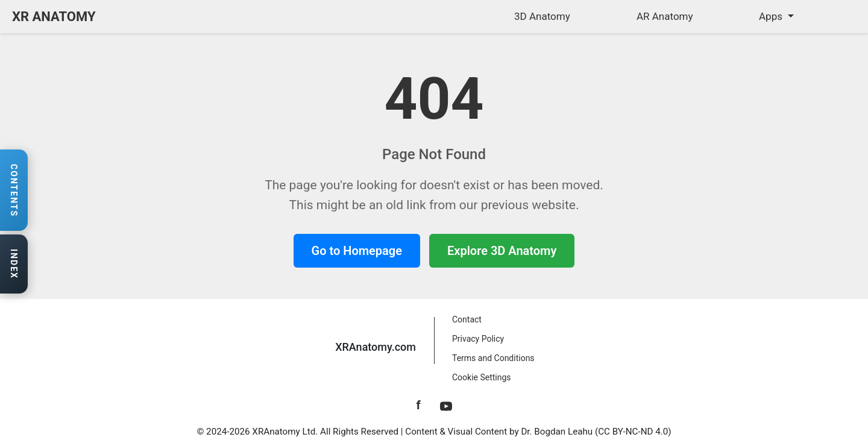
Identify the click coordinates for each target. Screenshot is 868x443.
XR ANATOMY (54, 17)
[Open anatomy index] (14, 265)
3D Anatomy (542, 16)
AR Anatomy (665, 16)
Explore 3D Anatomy (502, 251)
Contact (467, 319)
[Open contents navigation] (14, 190)
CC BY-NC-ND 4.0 (633, 432)
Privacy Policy (478, 339)
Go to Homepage (357, 251)
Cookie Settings (482, 377)
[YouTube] (446, 405)
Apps (772, 16)
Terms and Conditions (493, 358)
